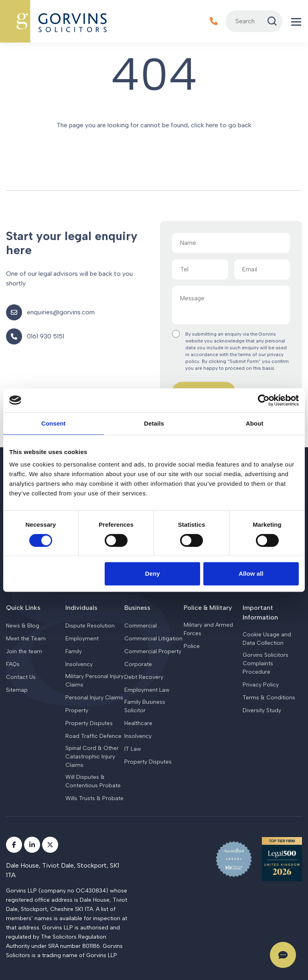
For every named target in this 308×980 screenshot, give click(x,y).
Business (137, 608)
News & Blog (23, 626)
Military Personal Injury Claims (94, 680)
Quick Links (23, 608)
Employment (82, 639)
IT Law (133, 749)
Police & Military (208, 608)
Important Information (260, 612)
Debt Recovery (144, 677)
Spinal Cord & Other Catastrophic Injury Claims (92, 757)
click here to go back (221, 125)
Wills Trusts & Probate (94, 798)
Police (192, 646)
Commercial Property (153, 651)
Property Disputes (89, 723)
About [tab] (255, 423)
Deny (153, 574)
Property (77, 710)
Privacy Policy (261, 685)
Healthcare (138, 723)
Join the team (24, 651)
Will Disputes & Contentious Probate (93, 781)
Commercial (141, 626)
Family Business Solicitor (145, 706)
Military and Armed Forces (208, 629)
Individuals (81, 608)
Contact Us (21, 677)
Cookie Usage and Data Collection (267, 639)
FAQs (13, 664)
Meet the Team (26, 639)
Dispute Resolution (90, 626)
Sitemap (17, 690)
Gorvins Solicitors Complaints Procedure (265, 663)
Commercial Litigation (153, 639)
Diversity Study (262, 710)
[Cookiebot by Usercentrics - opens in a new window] (264, 400)
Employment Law (147, 690)
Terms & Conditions (269, 698)
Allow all (251, 574)
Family (74, 651)
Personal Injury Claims (94, 698)
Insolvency (79, 664)
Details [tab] (154, 423)
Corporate (138, 664)
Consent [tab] (54, 423)
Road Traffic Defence (93, 736)
